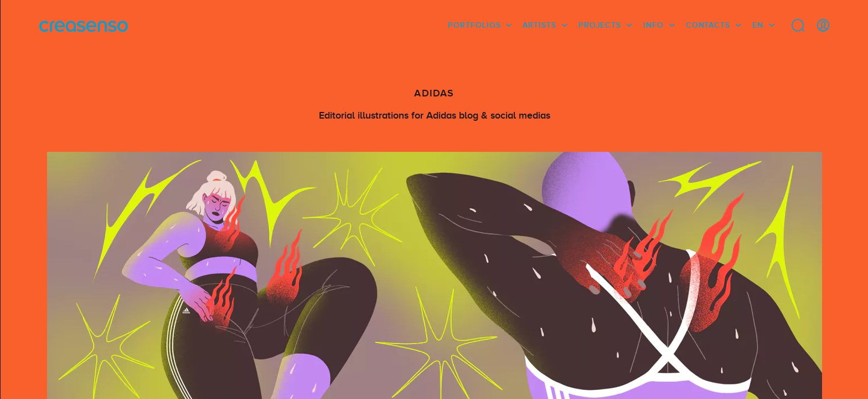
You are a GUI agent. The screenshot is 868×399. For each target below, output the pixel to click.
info (653, 25)
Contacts (708, 25)
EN (758, 25)
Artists (539, 25)
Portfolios (474, 25)
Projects (600, 25)
